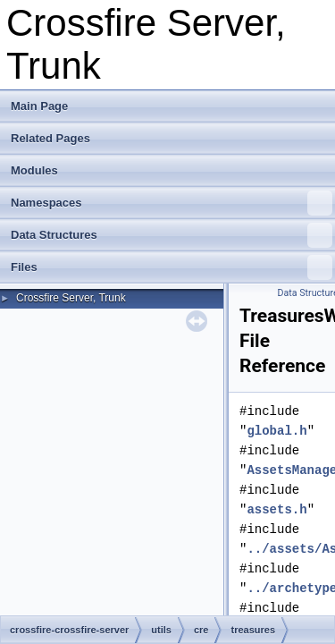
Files (172, 267)
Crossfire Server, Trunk (71, 298)
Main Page (39, 106)
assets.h (276, 509)
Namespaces (172, 203)
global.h (276, 431)
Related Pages (50, 138)
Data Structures (172, 235)
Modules (34, 170)
